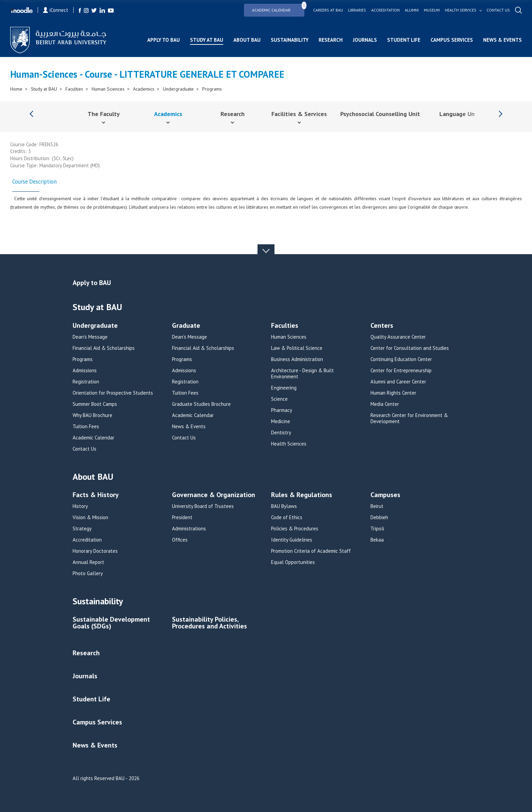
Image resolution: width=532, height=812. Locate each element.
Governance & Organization (214, 495)
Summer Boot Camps (95, 404)
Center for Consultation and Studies (410, 348)
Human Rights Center (393, 393)
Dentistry (281, 433)
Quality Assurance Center (398, 337)
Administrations (189, 529)
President (182, 517)
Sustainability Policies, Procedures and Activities (210, 623)
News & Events (502, 40)
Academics (144, 89)
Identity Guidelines (292, 540)
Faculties (74, 89)
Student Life (404, 40)
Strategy (82, 529)
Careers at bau (328, 10)
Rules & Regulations (302, 495)
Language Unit (459, 114)
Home (16, 89)
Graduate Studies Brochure (201, 404)
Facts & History (96, 495)
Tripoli (377, 529)
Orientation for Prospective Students (113, 393)
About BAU (247, 40)
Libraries (357, 10)
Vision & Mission (90, 517)
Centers (382, 326)
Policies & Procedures (295, 529)
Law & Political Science (297, 348)
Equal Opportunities (293, 562)
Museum (432, 10)
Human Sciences (108, 89)
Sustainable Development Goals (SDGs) (111, 623)
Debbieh (379, 517)
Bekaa (377, 540)
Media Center (385, 404)
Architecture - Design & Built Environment (302, 374)
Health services (461, 10)
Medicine (281, 421)
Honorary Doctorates (95, 551)
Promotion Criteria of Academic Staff (311, 551)
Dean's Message (90, 337)
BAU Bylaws (284, 506)
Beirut (377, 506)
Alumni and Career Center (398, 382)
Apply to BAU (164, 40)
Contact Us (84, 449)
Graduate (186, 326)
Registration (86, 382)
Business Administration (297, 359)
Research (331, 40)
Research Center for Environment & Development (409, 418)
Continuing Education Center (401, 359)
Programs (212, 89)
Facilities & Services (299, 114)
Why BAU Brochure (92, 415)
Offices (180, 540)
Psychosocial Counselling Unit (380, 114)
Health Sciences (289, 444)
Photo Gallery (88, 573)
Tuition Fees (86, 427)
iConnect (56, 10)
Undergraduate (178, 89)
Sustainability (290, 40)
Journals (365, 40)
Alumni (412, 10)
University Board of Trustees (203, 506)
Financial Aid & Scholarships (104, 348)
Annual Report (88, 562)
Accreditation (385, 10)
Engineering (284, 388)
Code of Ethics (287, 517)
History (80, 506)
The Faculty (104, 114)
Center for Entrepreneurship (401, 371)
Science (279, 399)
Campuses (385, 495)
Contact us (498, 10)
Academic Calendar (278, 8)
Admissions (85, 371)
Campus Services (452, 40)
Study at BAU (207, 40)
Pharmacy (282, 410)
